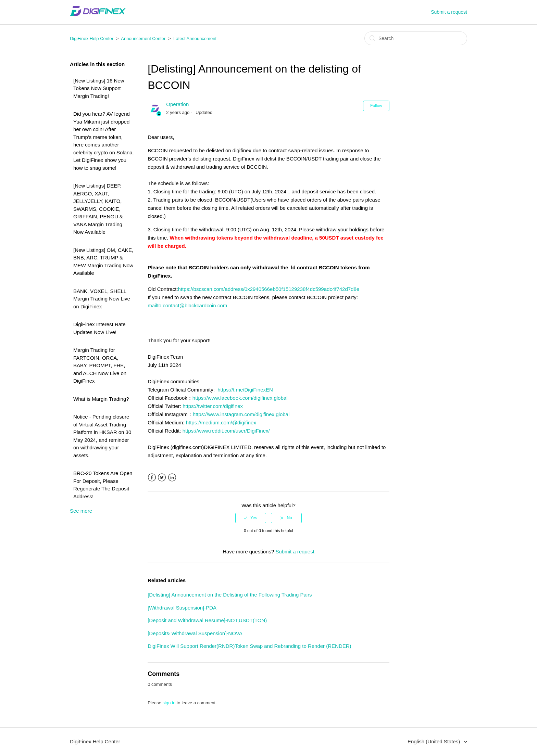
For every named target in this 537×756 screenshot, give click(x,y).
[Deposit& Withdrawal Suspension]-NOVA (195, 633)
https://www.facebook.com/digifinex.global (240, 398)
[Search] (416, 38)
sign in (169, 703)
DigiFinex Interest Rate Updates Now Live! (99, 328)
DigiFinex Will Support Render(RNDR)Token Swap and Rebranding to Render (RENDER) (249, 646)
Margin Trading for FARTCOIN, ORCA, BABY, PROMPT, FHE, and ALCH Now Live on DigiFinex (100, 365)
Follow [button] (376, 106)
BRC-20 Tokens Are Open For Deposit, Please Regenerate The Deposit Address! (103, 485)
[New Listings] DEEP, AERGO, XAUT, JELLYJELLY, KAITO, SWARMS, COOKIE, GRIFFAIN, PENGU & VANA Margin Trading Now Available (98, 209)
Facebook (152, 478)
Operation (177, 104)
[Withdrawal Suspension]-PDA (182, 608)
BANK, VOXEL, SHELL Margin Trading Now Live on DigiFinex (102, 299)
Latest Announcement (195, 39)
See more (81, 511)
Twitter (162, 478)
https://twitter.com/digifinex (213, 406)
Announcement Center (143, 39)
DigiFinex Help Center (92, 39)
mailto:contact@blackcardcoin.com (187, 305)
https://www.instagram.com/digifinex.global (241, 414)
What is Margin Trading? (101, 399)
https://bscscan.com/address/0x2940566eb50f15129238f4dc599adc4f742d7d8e (269, 289)
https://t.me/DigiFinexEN (245, 390)
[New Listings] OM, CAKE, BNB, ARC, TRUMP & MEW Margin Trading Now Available (103, 262)
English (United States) (435, 741)
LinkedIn (172, 478)
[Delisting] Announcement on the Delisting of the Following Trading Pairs (230, 595)
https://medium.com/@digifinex (221, 422)
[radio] (251, 518)
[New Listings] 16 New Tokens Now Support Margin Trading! (99, 88)
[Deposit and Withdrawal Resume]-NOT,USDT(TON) (207, 620)
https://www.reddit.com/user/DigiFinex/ (226, 431)
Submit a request (449, 12)
